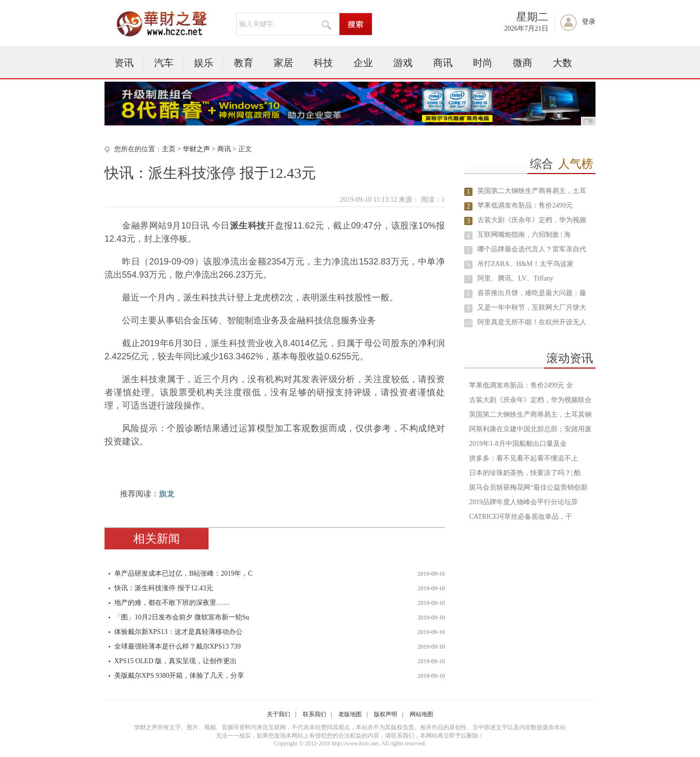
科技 (323, 63)
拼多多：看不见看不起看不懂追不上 (524, 458)
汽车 (164, 63)
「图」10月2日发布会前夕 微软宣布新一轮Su (182, 617)
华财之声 (196, 149)
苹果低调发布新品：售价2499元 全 (521, 385)
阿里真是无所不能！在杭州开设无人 (532, 322)
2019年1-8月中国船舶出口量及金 (518, 444)
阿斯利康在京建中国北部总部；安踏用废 (530, 429)
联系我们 (315, 714)
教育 (244, 63)
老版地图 (350, 714)
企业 (363, 63)
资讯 (124, 63)
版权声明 (385, 714)
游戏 (403, 63)
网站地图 (421, 714)
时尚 (483, 63)
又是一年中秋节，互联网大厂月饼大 (532, 308)
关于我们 (279, 714)
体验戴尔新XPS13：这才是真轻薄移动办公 (178, 632)
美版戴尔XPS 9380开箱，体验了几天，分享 (179, 676)
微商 (523, 63)
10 (469, 323)
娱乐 (204, 63)
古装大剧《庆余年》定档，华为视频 (532, 220)
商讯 (443, 63)
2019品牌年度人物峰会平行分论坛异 (524, 502)
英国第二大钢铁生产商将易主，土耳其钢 (530, 414)
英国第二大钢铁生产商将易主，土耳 (532, 191)
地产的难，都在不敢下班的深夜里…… (172, 603)
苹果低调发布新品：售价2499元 (525, 205)
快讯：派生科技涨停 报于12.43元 (164, 588)
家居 (283, 63)
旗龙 (167, 494)
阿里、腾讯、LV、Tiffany (516, 278)
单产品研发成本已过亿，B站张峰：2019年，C (184, 573)
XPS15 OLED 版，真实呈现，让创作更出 (175, 661)
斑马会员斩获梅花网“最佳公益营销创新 (528, 487)
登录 (589, 22)
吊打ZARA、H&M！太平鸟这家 (525, 264)
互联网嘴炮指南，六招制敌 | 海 (524, 235)
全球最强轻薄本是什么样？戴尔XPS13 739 (177, 646)
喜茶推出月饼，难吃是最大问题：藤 (532, 293)
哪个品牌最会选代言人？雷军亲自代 (532, 249)
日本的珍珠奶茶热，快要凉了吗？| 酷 (525, 473)
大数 (562, 63)
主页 (169, 149)
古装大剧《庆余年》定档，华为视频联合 (530, 400)
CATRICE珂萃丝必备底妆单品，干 (521, 517)
